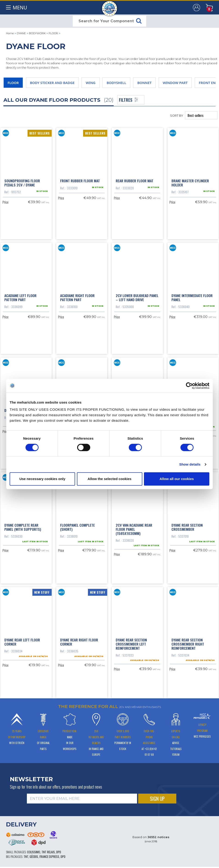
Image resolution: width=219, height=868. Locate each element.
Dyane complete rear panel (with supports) (23, 526)
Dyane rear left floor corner (22, 640)
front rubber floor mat (80, 180)
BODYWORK (37, 33)
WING (90, 83)
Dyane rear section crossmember (187, 526)
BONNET (144, 83)
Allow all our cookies (177, 479)
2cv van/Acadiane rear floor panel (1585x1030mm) (134, 528)
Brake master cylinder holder (190, 183)
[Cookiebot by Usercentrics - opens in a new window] (189, 386)
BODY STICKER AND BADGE (52, 83)
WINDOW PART (175, 83)
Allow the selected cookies (110, 479)
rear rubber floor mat (135, 180)
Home (10, 33)
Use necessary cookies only (42, 479)
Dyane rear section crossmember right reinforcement (188, 642)
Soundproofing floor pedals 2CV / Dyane (22, 183)
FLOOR (53, 33)
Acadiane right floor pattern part (77, 297)
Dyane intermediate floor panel (192, 297)
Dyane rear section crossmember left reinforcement (131, 642)
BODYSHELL (116, 83)
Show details (190, 464)
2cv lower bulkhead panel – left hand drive (137, 297)
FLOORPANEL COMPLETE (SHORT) (77, 526)
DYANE (21, 33)
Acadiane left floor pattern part (20, 297)
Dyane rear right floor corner (79, 640)
